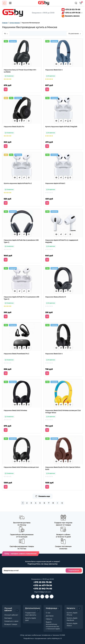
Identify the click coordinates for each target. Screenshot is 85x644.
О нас (48, 613)
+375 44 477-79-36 (71, 13)
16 (6, 34)
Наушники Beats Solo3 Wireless (15, 410)
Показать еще (43, 496)
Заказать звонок (71, 16)
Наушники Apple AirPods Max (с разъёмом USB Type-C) (21, 241)
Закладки (8, 618)
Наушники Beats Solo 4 (54, 70)
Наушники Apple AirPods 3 (55, 183)
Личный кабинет (11, 615)
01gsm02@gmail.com (43, 592)
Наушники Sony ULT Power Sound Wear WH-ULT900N (20, 71)
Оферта (49, 619)
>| (62, 503)
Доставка (50, 616)
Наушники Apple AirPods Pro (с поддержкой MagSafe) (62, 241)
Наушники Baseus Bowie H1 (56, 297)
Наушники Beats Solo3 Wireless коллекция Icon (21, 467)
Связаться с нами (11, 621)
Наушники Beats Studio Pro (14, 127)
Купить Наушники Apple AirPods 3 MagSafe (61, 127)
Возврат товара (11, 624)
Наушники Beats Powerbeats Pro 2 (16, 354)
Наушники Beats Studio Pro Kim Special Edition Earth (63, 468)
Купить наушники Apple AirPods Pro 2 (18, 183)
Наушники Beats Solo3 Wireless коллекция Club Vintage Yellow (63, 411)
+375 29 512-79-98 (71, 9)
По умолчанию (75, 34)
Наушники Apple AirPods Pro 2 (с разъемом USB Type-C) (21, 298)
